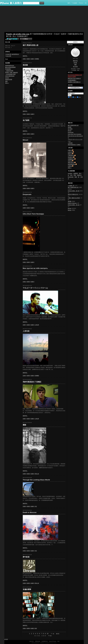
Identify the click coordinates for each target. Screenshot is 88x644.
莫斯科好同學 (9, 80)
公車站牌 (37, 325)
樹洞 (36, 628)
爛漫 (24, 425)
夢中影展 (26, 557)
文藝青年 (76, 173)
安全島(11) (71, 157)
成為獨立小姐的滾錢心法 (74, 82)
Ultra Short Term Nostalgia (33, 214)
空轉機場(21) (71, 159)
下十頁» (50, 636)
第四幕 (25, 65)
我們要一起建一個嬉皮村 (12, 72)
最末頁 (58, 634)
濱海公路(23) (71, 163)
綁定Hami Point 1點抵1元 (74, 78)
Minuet (25, 140)
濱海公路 (37, 474)
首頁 (6, 39)
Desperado (27, 194)
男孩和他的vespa (10, 65)
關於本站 (75, 61)
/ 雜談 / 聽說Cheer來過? (74, 198)
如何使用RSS (15, 54)
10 (48, 634)
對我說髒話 (8, 69)
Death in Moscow (30, 512)
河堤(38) (70, 161)
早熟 (75, 175)
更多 (70, 168)
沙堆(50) (70, 166)
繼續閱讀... (25, 56)
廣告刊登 (32, 641)
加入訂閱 (9, 56)
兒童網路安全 (45, 641)
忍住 (71, 175)
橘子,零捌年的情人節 (31, 45)
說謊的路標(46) (72, 164)
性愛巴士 (79, 175)
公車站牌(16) (71, 156)
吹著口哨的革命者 (10, 76)
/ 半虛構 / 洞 (71, 186)
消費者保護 (38, 641)
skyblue (7, 78)
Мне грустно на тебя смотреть (35, 268)
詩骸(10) (70, 150)
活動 (10, 39)
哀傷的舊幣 (27, 589)
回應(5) (24, 208)
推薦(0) (28, 59)
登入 (86, 3)
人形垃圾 (26, 331)
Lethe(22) (70, 152)
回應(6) (24, 188)
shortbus (70, 173)
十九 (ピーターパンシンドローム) (35, 288)
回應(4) (24, 376)
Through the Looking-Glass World (36, 480)
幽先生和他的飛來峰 (10, 67)
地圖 (75, 65)
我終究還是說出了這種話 (32, 382)
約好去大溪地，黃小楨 (74, 191)
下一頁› (53, 634)
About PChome (53, 641)
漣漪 (6, 81)
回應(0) (24, 134)
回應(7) (24, 325)
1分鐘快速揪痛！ (72, 80)
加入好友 (75, 67)
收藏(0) (32, 59)
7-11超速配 (74, 3)
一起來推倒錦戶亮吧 (10, 74)
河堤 (36, 506)
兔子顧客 (26, 120)
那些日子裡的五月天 (73, 194)
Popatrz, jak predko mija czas (18, 34)
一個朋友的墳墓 (9, 71)
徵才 (59, 641)
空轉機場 (37, 59)
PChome (81, 3)
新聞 (69, 3)
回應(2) (24, 262)
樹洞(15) (70, 154)
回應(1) (24, 59)
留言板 (75, 63)
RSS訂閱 (9, 54)
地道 (76, 177)
